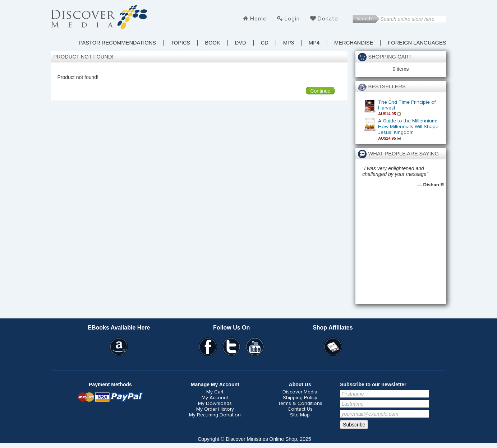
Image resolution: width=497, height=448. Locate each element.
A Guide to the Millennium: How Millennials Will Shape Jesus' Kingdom (408, 127)
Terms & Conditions (300, 403)
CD (265, 43)
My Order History (215, 409)
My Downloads (215, 403)
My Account (215, 398)
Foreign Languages (417, 43)
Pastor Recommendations (118, 43)
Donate (328, 19)
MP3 (289, 43)
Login (292, 19)
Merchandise (354, 43)
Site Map (300, 415)
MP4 (314, 43)
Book (212, 43)
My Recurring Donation (215, 415)
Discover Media (300, 392)
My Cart (215, 392)
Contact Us (300, 409)
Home (258, 19)
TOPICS (180, 43)
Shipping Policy (300, 398)
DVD (241, 43)
